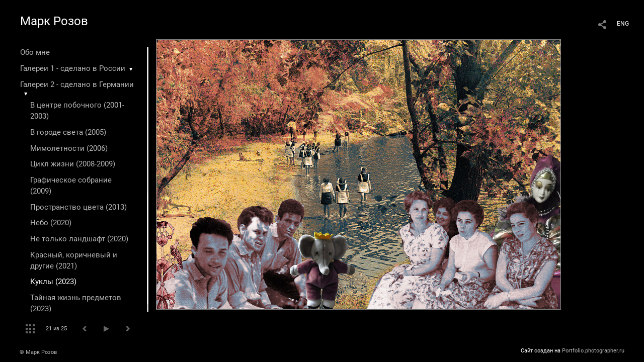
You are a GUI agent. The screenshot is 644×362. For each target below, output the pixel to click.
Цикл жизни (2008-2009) (73, 164)
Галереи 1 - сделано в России (73, 68)
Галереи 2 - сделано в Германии (77, 84)
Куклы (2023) (53, 282)
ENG (623, 24)
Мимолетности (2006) (69, 148)
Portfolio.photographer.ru (593, 351)
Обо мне (35, 52)
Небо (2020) (51, 223)
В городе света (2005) (68, 132)
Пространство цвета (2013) (78, 207)
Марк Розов (54, 21)
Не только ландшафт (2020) (79, 239)
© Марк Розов (38, 352)
